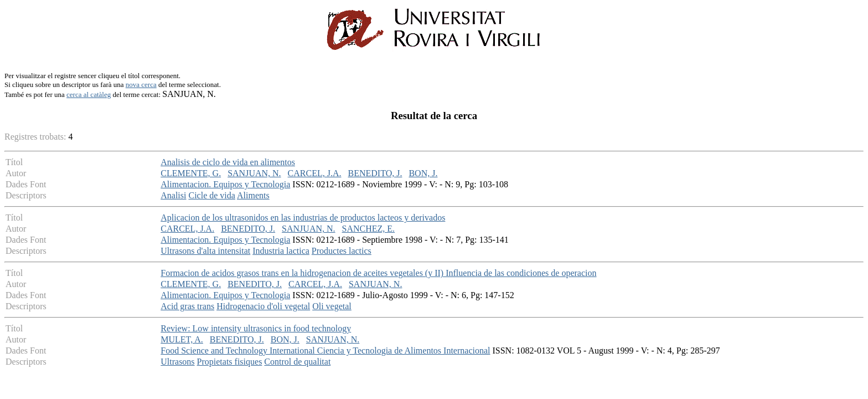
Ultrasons (177, 362)
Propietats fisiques (230, 362)
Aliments (253, 195)
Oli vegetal (332, 306)
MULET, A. (182, 339)
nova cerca (141, 85)
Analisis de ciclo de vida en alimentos (228, 162)
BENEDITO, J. (375, 173)
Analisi (173, 195)
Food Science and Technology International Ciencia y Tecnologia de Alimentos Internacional (325, 351)
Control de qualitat (297, 362)
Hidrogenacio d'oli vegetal (263, 306)
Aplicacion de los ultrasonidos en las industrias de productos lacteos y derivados (303, 218)
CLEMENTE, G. (191, 173)
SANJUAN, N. (254, 173)
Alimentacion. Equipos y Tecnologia (225, 184)
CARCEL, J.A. (315, 173)
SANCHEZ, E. (369, 229)
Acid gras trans (187, 306)
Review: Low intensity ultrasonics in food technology (256, 328)
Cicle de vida (211, 195)
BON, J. (423, 173)
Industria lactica (281, 251)
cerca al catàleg (89, 94)
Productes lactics (342, 251)
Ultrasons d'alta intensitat (205, 251)
